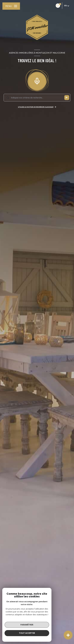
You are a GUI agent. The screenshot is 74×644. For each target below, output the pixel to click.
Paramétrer (26, 625)
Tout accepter (26, 633)
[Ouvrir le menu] (11, 6)
